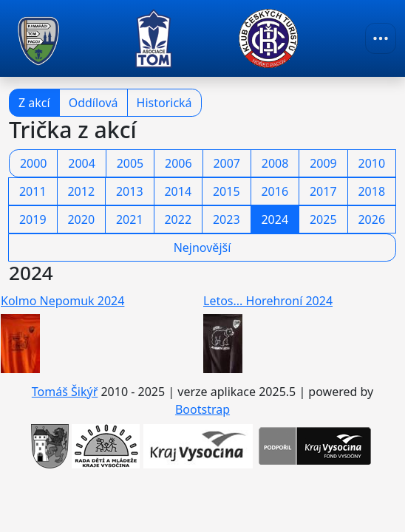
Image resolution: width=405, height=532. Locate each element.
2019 (33, 219)
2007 (227, 163)
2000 (34, 163)
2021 (130, 219)
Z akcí (34, 103)
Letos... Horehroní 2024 (268, 301)
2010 (372, 163)
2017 (323, 191)
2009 (323, 163)
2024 (275, 219)
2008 (275, 163)
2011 (33, 191)
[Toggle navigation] (381, 38)
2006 (178, 163)
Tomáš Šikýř (65, 392)
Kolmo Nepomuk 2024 (62, 301)
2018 (371, 191)
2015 (227, 191)
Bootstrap (202, 409)
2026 (371, 219)
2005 (130, 163)
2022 (178, 219)
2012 (81, 191)
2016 (275, 191)
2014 (178, 191)
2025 (323, 219)
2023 (227, 219)
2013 (130, 191)
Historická (164, 103)
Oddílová (93, 103)
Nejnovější (202, 248)
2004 (82, 163)
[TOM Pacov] (38, 38)
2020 (81, 219)
